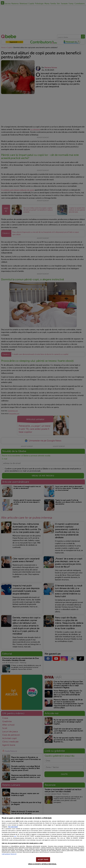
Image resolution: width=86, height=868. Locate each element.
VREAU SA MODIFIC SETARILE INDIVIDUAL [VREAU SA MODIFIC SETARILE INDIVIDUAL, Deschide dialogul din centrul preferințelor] (42, 864)
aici (15, 836)
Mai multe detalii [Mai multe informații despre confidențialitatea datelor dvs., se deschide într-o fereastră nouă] (13, 827)
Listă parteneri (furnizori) (9, 854)
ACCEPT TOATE (43, 860)
